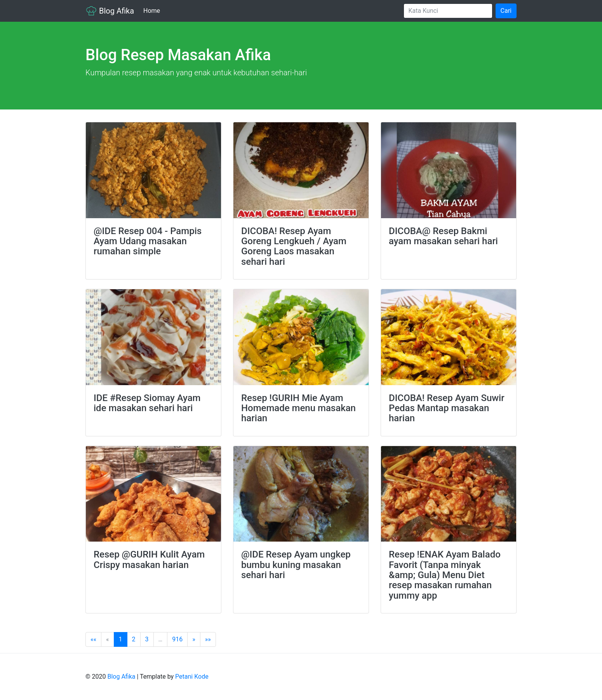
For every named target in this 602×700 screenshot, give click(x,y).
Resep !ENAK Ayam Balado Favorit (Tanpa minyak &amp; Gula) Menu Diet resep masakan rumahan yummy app (445, 575)
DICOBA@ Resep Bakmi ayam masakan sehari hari (443, 236)
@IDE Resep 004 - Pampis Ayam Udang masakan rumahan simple (148, 241)
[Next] (194, 639)
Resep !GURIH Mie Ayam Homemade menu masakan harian (298, 408)
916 (177, 639)
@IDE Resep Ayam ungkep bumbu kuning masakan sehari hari (296, 565)
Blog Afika (110, 11)
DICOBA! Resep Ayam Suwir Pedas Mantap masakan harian (447, 408)
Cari (506, 11)
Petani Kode (192, 677)
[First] (93, 639)
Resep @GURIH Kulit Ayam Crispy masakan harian (149, 559)
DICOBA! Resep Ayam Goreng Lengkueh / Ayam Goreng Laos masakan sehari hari (294, 246)
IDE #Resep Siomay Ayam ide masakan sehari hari (147, 403)
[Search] (448, 11)
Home (153, 10)
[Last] (208, 639)
